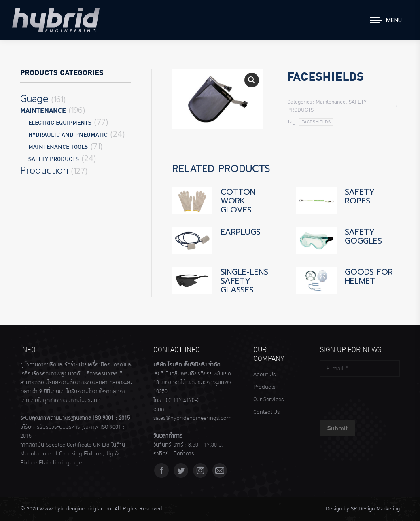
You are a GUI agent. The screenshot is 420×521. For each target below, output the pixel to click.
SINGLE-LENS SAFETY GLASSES (244, 281)
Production (44, 171)
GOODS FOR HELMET (369, 276)
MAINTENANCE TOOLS (58, 147)
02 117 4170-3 (183, 400)
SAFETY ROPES (360, 196)
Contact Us (266, 412)
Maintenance (331, 102)
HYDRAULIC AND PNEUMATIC (68, 135)
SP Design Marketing (375, 509)
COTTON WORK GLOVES (238, 201)
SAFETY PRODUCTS (54, 159)
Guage (34, 99)
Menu (394, 20)
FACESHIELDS (316, 122)
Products (264, 387)
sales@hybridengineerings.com (193, 418)
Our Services (268, 400)
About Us (264, 375)
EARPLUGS (241, 232)
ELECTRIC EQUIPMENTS (60, 123)
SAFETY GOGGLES (363, 236)
